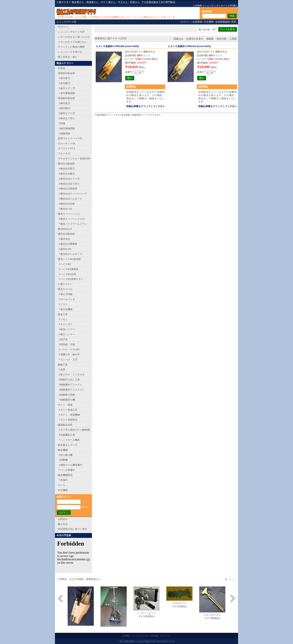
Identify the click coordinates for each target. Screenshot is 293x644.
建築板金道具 (65, 425)
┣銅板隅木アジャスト (70, 385)
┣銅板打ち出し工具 (69, 380)
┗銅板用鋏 (64, 133)
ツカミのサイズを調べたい (73, 42)
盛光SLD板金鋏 (66, 234)
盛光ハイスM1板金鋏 (69, 259)
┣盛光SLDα (65, 249)
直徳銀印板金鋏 (66, 98)
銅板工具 (63, 365)
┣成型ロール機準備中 (70, 465)
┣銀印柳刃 (64, 108)
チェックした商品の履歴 (71, 47)
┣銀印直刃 (64, 103)
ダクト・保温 (65, 405)
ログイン (186, 22)
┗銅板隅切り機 (66, 400)
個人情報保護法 (127, 641)
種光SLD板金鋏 (66, 164)
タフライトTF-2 (67, 148)
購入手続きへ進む (68, 57)
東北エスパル (65, 289)
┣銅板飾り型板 (66, 395)
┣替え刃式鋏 (65, 294)
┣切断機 (63, 460)
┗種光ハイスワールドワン (73, 224)
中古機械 (63, 490)
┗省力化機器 (65, 309)
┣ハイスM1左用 (67, 274)
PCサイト (63, 27)
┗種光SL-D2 (65, 209)
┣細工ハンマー (66, 334)
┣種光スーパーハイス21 (71, 219)
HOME (199, 6)
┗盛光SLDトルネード (70, 254)
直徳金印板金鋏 (66, 73)
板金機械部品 (65, 475)
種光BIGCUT (65, 229)
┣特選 (62, 123)
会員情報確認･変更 (226, 22)
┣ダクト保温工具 (68, 410)
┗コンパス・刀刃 (68, 360)
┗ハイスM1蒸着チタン (71, 279)
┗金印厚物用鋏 (66, 93)
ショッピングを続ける (70, 52)
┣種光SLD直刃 (66, 169)
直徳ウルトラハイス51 (70, 138)
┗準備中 (63, 480)
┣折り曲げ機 (65, 455)
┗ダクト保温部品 (68, 420)
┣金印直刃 (64, 78)
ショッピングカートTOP (71, 32)
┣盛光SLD (64, 239)
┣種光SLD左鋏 (66, 204)
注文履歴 (209, 22)
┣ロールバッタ (66, 299)
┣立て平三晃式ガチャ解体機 (74, 430)
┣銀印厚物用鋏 (66, 128)
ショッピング (211, 6)
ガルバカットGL (67, 143)
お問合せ (63, 519)
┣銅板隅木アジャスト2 (71, 390)
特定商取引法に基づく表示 (73, 529)
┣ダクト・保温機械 (69, 415)
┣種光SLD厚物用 (68, 189)
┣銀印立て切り (66, 118)
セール (62, 485)
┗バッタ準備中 (66, 470)
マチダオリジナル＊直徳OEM (74, 159)
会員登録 (197, 22)
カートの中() (228, 6)
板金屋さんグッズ (68, 445)
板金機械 (63, 450)
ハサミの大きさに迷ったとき (74, 37)
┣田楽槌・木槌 (66, 344)
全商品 (62, 68)
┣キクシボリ (65, 324)
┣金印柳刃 (64, 83)
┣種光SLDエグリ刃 (69, 179)
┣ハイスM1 (64, 264)
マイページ (165, 636)
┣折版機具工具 (66, 435)
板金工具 (63, 314)
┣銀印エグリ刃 (66, 113)
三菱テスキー (65, 284)
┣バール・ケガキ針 (69, 349)
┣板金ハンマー (66, 329)
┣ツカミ (63, 304)
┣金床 (62, 369)
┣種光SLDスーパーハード (72, 194)
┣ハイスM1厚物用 (68, 269)
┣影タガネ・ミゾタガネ (71, 374)
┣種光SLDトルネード (70, 199)
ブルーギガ (64, 153)
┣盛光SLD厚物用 (68, 244)
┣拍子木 (63, 339)
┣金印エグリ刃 (66, 88)
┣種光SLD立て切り (69, 184)
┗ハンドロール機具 (69, 440)
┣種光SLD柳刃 (66, 174)
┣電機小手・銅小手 (69, 355)
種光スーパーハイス (69, 214)
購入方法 (63, 524)
